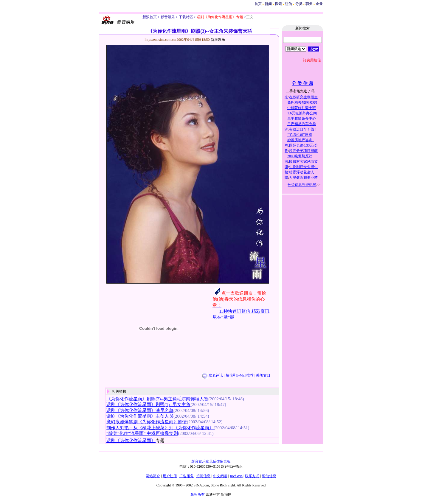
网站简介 (153, 476)
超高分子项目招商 (303, 151)
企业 (319, 4)
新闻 (268, 4)
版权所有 (198, 494)
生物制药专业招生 (303, 167)
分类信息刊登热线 (302, 185)
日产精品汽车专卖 (302, 124)
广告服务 (187, 476)
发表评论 (216, 375)
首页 (258, 4)
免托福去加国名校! (302, 102)
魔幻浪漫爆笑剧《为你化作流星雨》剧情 (147, 422)
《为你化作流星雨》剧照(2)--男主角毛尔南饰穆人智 (157, 399)
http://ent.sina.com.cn (161, 40)
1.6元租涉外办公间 (302, 113)
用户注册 (170, 476)
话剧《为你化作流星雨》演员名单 (140, 410)
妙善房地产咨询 (301, 140)
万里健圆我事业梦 (303, 178)
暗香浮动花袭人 (302, 172)
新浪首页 (150, 17)
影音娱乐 (168, 17)
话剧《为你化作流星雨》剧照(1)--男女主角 (148, 405)
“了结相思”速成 (300, 135)
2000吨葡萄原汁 (300, 156)
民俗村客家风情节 (303, 161)
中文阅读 (220, 476)
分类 (299, 4)
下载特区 (186, 17)
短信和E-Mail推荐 (240, 375)
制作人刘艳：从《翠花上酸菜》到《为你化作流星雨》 (160, 428)
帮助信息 (269, 476)
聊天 (309, 4)
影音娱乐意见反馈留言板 (211, 461)
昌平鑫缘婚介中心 (302, 119)
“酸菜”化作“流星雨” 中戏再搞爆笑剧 (142, 433)
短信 (288, 4)
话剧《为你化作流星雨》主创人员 (140, 416)
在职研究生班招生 (303, 97)
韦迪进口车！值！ (303, 129)
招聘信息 (203, 476)
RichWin (236, 476)
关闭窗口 (263, 375)
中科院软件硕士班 (302, 108)
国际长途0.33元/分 (303, 145)
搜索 (279, 4)
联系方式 (252, 476)
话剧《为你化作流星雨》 (131, 441)
